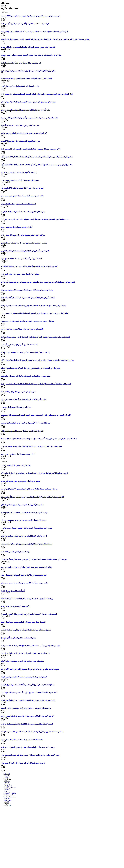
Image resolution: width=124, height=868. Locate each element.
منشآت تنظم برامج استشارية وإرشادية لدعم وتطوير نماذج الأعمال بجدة (26, 544)
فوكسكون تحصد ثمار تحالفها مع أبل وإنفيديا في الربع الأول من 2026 (25, 24)
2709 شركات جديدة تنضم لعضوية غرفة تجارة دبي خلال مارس (23, 235)
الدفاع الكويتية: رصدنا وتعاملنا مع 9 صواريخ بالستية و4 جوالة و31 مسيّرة (26, 78)
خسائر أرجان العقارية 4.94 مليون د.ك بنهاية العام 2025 (20, 274)
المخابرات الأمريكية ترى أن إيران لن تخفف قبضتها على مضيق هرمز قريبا (27, 724)
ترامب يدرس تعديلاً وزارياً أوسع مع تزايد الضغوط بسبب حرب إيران (24, 583)
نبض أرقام (8, 779)
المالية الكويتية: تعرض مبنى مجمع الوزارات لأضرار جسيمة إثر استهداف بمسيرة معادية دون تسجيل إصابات (39, 439)
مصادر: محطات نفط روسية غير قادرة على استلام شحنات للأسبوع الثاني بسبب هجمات (32, 732)
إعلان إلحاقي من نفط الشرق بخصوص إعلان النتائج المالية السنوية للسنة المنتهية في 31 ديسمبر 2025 (37, 94)
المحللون (7, 798)
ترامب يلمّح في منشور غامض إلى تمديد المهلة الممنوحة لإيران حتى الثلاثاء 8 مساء (30, 16)
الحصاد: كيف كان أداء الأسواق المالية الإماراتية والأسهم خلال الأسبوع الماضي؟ (29, 614)
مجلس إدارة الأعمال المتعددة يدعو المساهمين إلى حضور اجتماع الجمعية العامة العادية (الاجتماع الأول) (37, 360)
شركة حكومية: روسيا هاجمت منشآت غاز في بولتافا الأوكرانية (23, 212)
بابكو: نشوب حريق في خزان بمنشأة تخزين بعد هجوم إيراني (22, 329)
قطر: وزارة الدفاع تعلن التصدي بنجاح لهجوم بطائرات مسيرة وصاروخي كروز (28, 71)
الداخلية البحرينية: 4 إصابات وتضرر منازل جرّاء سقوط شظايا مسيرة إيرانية (27, 716)
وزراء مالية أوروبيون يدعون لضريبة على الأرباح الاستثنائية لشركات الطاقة (27, 598)
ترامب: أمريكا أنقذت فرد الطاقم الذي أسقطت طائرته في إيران (23, 399)
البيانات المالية (9, 795)
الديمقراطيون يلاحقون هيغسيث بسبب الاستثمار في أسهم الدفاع (24, 677)
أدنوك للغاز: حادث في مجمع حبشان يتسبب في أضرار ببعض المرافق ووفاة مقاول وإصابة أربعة (34, 31)
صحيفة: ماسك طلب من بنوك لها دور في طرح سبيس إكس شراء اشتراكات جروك (30, 669)
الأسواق (7, 776)
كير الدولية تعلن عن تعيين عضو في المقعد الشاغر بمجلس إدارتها (24, 133)
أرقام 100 (7, 781)
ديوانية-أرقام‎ (8, 789)
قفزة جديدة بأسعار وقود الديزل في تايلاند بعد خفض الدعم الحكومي (25, 251)
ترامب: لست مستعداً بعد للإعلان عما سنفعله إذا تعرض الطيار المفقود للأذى (28, 747)
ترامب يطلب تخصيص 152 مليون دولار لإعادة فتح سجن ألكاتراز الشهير (26, 708)
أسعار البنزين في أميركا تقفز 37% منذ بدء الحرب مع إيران (21, 259)
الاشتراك (7, 774)
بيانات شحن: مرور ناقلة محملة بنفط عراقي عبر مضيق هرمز (22, 196)
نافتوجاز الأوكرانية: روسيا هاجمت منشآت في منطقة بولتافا (22, 431)
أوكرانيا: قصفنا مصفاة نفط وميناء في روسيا (16, 227)
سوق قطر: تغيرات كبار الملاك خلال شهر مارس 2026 (20, 180)
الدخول (3, 771)
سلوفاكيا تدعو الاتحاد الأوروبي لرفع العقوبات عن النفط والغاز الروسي (26, 423)
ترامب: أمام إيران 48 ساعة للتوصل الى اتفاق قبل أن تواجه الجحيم (24, 512)
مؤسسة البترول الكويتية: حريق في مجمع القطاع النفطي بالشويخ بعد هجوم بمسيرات (31, 446)
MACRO (7, 783)
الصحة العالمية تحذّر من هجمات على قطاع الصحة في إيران (22, 739)
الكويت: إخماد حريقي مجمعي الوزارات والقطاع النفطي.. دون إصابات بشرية (28, 47)
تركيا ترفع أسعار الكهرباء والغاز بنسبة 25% (16, 407)
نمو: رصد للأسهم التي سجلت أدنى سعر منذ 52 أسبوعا (20, 125)
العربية (7, 805)
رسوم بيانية (8, 800)
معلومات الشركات (10, 793)
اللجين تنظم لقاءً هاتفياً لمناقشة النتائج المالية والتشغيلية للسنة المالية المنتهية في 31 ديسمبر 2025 (36, 384)
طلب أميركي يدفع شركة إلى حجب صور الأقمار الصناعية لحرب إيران (25, 110)
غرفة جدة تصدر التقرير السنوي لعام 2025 (16, 552)
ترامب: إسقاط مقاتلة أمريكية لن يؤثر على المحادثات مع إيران (23, 763)
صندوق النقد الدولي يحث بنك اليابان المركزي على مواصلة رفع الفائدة (26, 630)
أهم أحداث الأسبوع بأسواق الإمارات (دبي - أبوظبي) (19, 345)
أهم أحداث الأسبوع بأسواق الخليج (13, 591)
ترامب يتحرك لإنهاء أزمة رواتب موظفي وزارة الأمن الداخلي (22, 505)
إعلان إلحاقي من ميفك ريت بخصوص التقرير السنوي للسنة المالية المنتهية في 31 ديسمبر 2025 (34, 313)
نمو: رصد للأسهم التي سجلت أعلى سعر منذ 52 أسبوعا (20, 141)
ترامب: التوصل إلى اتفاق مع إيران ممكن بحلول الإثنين (20, 86)
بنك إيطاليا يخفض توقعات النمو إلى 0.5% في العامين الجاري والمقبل (25, 653)
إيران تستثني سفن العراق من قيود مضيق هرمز (18, 454)
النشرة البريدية (10, 788)
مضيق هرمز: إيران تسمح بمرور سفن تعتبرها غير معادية (20, 481)
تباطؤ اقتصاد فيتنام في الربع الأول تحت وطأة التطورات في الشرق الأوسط (27, 685)
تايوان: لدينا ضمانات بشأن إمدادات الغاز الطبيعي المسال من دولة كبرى (26, 528)
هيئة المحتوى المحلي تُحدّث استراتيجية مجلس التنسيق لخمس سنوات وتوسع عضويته (31, 55)
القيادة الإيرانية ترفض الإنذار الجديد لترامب (16, 465)
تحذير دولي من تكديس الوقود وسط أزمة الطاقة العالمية (21, 63)
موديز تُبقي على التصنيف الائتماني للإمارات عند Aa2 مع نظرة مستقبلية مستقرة (29, 489)
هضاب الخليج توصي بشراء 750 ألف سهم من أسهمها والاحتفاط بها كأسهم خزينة (29, 118)
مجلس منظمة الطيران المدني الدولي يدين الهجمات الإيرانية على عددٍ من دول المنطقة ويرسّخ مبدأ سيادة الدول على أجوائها (45, 39)
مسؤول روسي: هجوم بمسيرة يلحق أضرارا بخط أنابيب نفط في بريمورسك (27, 321)
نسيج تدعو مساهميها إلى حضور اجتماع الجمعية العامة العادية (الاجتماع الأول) (28, 102)
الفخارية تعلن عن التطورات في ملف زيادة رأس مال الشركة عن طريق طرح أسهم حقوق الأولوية (35, 337)
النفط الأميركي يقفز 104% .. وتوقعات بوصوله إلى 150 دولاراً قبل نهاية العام (28, 298)
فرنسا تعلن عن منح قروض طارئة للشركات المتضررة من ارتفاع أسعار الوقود (28, 700)
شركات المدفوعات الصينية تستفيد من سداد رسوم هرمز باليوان (24, 520)
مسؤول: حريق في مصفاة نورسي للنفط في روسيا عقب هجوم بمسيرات (27, 290)
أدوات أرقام (8, 786)
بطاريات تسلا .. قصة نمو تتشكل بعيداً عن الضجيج (18, 638)
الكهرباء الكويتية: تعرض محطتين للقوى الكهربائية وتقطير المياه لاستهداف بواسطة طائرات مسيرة (36, 415)
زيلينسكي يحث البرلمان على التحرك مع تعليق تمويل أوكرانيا (22, 661)
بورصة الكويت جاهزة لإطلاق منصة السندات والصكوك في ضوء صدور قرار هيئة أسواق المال (34, 559)
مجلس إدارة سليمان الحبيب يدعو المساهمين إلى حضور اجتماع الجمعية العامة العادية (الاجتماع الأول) (37, 157)
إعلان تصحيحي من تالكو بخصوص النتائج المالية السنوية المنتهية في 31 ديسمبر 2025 (31, 149)
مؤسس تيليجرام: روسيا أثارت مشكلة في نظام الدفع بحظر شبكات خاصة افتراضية (30, 646)
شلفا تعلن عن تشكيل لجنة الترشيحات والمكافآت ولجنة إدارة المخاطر (26, 376)
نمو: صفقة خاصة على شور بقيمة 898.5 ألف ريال (18, 204)
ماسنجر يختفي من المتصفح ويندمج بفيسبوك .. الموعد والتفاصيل (24, 243)
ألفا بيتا (7, 802)
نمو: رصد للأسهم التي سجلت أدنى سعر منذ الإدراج (19, 172)
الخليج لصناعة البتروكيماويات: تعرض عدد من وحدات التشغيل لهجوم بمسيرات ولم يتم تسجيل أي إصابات (38, 282)
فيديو (6, 791)
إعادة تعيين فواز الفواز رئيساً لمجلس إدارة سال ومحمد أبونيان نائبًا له (25, 352)
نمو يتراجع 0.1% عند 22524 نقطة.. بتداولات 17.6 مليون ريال (22, 188)
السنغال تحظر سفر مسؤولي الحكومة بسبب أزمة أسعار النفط (23, 622)
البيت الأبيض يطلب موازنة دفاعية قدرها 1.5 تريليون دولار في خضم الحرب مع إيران (30, 755)
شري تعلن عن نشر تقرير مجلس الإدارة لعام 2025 (18, 392)
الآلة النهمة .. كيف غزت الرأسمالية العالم (15, 606)
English (8, 804)
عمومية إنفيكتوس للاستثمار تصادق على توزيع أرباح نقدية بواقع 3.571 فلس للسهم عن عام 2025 (35, 219)
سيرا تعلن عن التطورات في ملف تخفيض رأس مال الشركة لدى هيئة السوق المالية (30, 368)
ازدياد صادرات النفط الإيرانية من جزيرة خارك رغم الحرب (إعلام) (24, 536)
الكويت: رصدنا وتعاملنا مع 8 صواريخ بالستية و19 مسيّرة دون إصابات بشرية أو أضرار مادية (32, 497)
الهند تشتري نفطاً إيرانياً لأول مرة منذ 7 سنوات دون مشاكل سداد (24, 575)
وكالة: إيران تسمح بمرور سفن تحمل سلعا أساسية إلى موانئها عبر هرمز (26, 567)
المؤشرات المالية (10, 797)
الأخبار (6, 777)
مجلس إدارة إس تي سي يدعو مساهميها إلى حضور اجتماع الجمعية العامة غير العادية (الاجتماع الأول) (36, 165)
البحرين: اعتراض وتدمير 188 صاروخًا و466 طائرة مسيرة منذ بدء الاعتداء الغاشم (29, 266)
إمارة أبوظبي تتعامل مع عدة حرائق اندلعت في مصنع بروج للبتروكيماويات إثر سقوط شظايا (33, 305)
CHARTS (7, 784)
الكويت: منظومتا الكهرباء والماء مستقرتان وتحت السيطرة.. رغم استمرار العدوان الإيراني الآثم (35, 473)
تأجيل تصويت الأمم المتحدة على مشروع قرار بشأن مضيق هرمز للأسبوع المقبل (29, 692)
